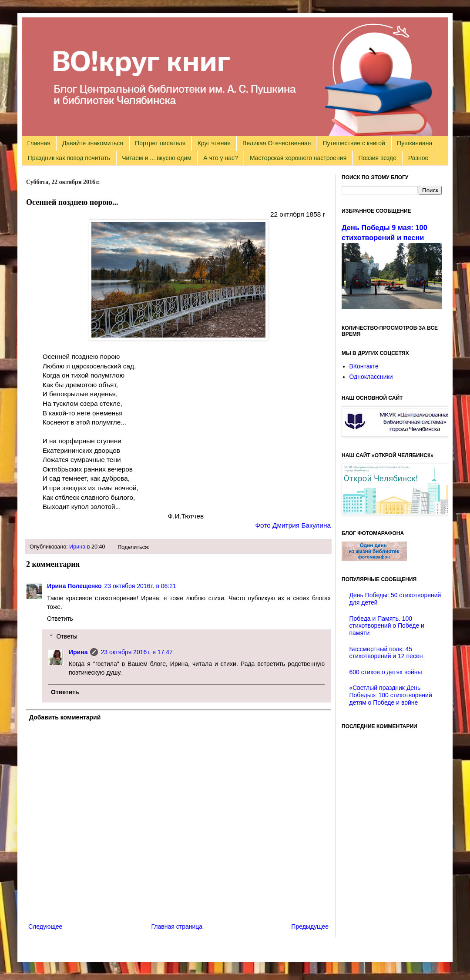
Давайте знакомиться (93, 143)
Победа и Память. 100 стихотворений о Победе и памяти (387, 626)
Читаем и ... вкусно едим (157, 158)
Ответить (60, 619)
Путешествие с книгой (354, 143)
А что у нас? (221, 158)
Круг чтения (214, 143)
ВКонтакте (364, 366)
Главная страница (177, 926)
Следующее (45, 926)
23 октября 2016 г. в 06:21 (140, 586)
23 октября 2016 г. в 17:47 (136, 652)
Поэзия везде (377, 158)
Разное (418, 158)
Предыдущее (310, 926)
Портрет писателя (160, 143)
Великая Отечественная (277, 143)
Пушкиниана (415, 143)
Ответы (67, 636)
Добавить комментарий (65, 717)
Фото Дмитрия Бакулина (293, 525)
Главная (39, 143)
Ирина (77, 547)
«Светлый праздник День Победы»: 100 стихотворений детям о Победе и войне (391, 695)
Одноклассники (371, 377)
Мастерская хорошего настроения (298, 158)
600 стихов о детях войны (386, 672)
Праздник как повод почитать (69, 158)
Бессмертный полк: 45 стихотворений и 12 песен (386, 653)
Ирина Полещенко (74, 586)
